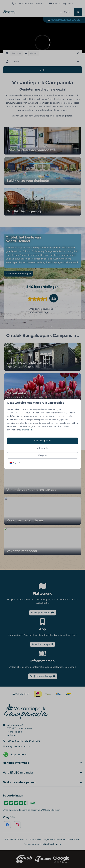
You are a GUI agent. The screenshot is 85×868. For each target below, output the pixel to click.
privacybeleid (26, 430)
